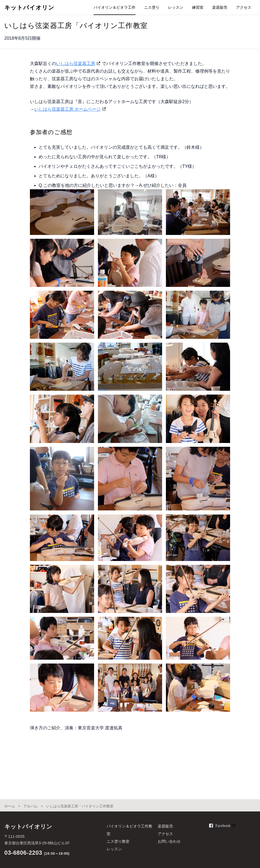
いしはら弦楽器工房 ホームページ (67, 109)
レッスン (176, 7)
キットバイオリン (29, 8)
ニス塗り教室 (118, 841)
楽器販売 (220, 7)
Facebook (223, 826)
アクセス (244, 7)
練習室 (198, 7)
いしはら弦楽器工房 (76, 63)
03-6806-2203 (23, 853)
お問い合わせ (169, 841)
